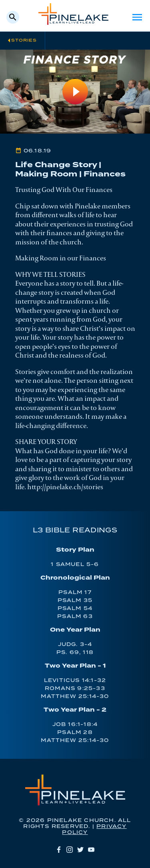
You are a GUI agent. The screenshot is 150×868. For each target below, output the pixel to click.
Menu (137, 17)
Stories (24, 40)
